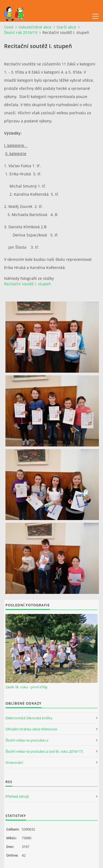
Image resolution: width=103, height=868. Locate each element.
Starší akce (66, 27)
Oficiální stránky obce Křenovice (31, 729)
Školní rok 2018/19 (21, 32)
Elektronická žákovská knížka (29, 718)
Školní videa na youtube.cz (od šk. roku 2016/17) (44, 751)
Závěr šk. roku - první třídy (26, 687)
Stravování (14, 762)
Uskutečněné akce (35, 27)
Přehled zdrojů (17, 796)
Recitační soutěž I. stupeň (27, 284)
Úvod (9, 27)
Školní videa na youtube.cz (27, 740)
